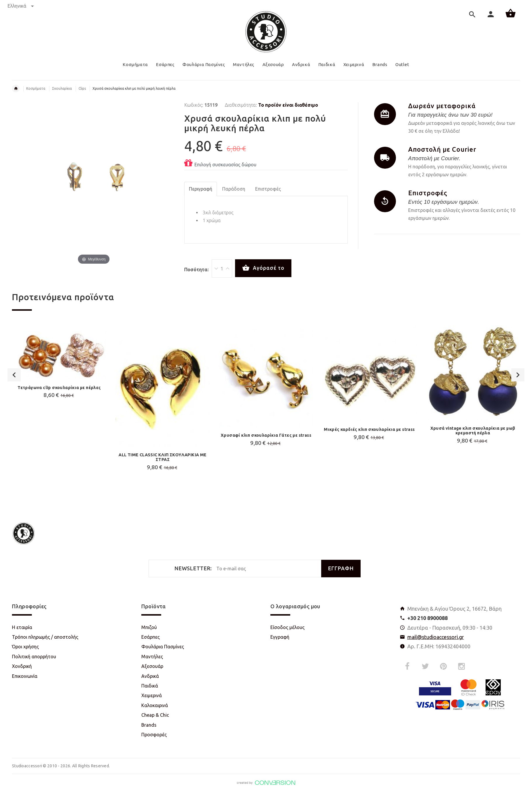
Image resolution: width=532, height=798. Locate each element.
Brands (149, 725)
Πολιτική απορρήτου (34, 657)
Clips (82, 88)
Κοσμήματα (36, 88)
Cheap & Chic (155, 715)
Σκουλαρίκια (62, 88)
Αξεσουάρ (152, 666)
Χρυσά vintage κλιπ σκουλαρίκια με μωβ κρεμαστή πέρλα (473, 431)
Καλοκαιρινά (155, 705)
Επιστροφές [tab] (268, 189)
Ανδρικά (150, 676)
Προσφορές (154, 735)
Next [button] (518, 413)
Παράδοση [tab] (234, 189)
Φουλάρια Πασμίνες (163, 647)
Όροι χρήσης (25, 647)
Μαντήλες (152, 657)
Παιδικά (150, 686)
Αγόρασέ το (263, 268)
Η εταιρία (22, 627)
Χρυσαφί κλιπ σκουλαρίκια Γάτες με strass (266, 435)
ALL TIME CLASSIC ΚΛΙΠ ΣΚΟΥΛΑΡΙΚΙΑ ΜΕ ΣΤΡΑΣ (162, 457)
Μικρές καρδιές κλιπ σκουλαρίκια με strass (369, 429)
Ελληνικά (21, 6)
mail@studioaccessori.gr (436, 637)
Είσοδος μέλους (287, 627)
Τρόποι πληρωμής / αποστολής (45, 637)
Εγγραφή (280, 637)
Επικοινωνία (25, 676)
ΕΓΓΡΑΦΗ (341, 568)
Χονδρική (22, 666)
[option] (59, 376)
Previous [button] (14, 413)
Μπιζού (149, 627)
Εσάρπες (151, 637)
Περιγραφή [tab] (201, 189)
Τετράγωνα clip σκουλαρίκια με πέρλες (59, 388)
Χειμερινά (152, 695)
